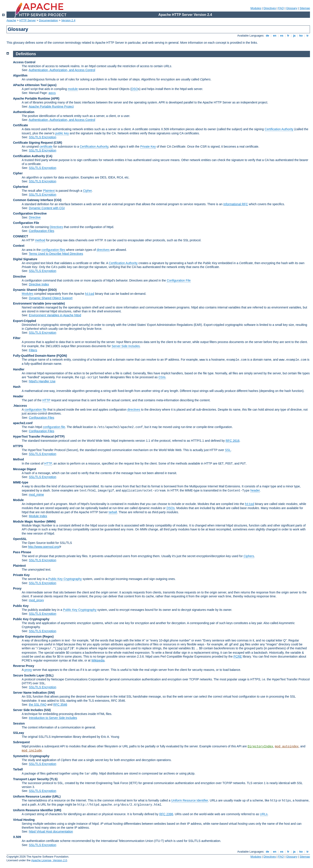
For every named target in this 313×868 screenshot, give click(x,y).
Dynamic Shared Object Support (51, 298)
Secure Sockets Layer (29, 675)
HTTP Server (28, 20)
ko (301, 36)
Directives (270, 8)
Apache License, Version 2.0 (49, 860)
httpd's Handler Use (42, 381)
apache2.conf (23, 423)
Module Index (38, 516)
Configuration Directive (30, 213)
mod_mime (36, 495)
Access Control (24, 62)
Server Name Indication (30, 693)
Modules (256, 8)
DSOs (171, 508)
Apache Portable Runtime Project (51, 107)
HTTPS (18, 446)
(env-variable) (55, 303)
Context (19, 246)
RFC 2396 (166, 814)
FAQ (281, 8)
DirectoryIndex (260, 746)
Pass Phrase (22, 552)
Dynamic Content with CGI (47, 208)
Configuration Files (42, 231)
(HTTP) (60, 436)
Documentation (48, 20)
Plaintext (49, 191)
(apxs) (52, 85)
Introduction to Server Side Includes (53, 718)
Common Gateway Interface (33, 200)
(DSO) (52, 290)
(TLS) (54, 779)
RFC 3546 (60, 705)
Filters (33, 350)
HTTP (46, 400)
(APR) (55, 98)
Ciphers (249, 556)
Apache (11, 20)
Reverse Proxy (24, 666)
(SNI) (51, 693)
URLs (264, 814)
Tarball (18, 769)
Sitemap (305, 8)
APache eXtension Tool (30, 85)
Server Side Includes (126, 346)
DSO (135, 89)
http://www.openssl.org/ (44, 547)
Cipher (18, 173)
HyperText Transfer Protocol (33, 436)
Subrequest (21, 742)
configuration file (35, 410)
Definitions (26, 54)
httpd (90, 294)
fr (288, 36)
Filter (17, 338)
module (73, 89)
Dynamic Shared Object (30, 290)
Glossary (292, 8)
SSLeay (19, 733)
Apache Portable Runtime (32, 98)
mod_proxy (36, 600)
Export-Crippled (25, 321)
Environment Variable (29, 303)
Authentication (24, 112)
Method (18, 459)
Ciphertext (21, 187)
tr (308, 36)
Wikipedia (98, 660)
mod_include (32, 751)
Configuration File (26, 223)
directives (103, 250)
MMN (51, 521)
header (255, 490)
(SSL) (49, 675)
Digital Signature (25, 259)
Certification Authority (279, 129)
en (275, 36)
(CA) (49, 156)
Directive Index (39, 284)
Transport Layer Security (31, 779)
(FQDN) (62, 356)
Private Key (148, 147)
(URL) (56, 796)
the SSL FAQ (38, 705)
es (282, 36)
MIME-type (21, 482)
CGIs (162, 377)
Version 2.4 (68, 20)
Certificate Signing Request (33, 143)
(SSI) (47, 710)
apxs (52, 93)
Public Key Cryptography (65, 579)
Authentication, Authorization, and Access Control (62, 70)
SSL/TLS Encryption (43, 137)
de (267, 36)
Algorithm (20, 75)
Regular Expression (27, 636)
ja (294, 36)
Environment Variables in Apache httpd (55, 315)
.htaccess (20, 406)
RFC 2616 (233, 441)
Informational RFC (236, 204)
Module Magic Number (29, 521)
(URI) (57, 810)
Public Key (21, 606)
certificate (46, 147)
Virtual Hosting (24, 820)
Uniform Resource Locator (32, 796)
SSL (228, 450)
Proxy (17, 588)
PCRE (238, 656)
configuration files (53, 250)
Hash (17, 387)
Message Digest (25, 469)
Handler (19, 369)
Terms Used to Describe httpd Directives (56, 254)
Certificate (20, 125)
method (40, 240)
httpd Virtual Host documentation (51, 831)
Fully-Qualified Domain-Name (34, 356)
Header (18, 396)
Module (18, 500)
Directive (35, 217)
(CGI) (58, 200)
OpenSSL (20, 539)
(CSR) (58, 143)
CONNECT (21, 236)
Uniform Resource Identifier (190, 800)
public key (62, 133)
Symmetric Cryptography (31, 756)
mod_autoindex (287, 746)
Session (19, 723)
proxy (28, 670)
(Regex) (48, 636)
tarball (113, 512)
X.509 (17, 837)
